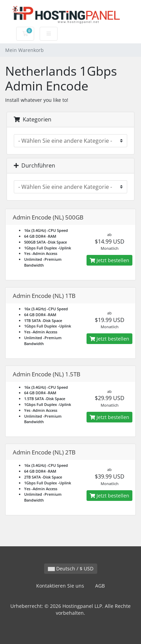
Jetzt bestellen (109, 260)
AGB (100, 586)
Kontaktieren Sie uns (60, 586)
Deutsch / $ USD (71, 568)
